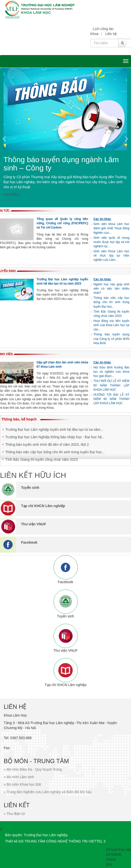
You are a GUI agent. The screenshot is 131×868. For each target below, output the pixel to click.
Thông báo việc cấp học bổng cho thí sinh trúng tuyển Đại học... (111, 302)
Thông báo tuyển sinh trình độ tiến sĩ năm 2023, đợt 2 (47, 445)
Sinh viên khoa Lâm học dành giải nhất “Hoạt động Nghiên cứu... (111, 228)
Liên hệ (111, 34)
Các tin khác (102, 219)
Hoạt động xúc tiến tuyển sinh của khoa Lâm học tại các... (111, 325)
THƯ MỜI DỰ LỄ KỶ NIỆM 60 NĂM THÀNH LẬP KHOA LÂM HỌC (111, 385)
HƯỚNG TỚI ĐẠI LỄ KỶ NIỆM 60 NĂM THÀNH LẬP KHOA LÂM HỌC (111, 399)
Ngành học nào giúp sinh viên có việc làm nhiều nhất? (111, 289)
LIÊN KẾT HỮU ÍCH (33, 475)
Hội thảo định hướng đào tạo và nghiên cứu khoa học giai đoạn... (111, 372)
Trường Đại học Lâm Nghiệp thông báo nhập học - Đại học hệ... (55, 437)
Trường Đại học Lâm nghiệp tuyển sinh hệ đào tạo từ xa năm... (54, 429)
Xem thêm (11, 194)
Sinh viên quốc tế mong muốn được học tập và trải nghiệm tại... (111, 242)
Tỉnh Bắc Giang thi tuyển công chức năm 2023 (41, 460)
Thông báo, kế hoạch (19, 419)
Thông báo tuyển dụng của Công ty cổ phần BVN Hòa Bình (111, 339)
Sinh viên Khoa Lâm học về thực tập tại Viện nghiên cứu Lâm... (111, 256)
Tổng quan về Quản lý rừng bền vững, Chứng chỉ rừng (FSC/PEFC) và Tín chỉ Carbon (62, 223)
